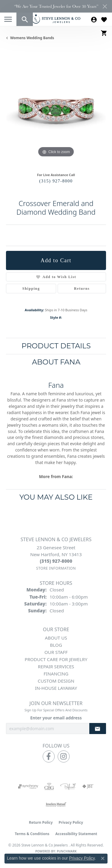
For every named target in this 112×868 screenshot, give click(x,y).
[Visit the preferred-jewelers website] (68, 786)
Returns (82, 289)
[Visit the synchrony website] (28, 786)
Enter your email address (56, 718)
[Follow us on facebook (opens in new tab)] (49, 756)
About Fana (56, 362)
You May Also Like (56, 497)
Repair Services (56, 666)
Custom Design (56, 681)
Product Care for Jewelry (56, 659)
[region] (56, 109)
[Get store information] (56, 568)
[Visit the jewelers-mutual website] (56, 804)
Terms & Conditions (32, 834)
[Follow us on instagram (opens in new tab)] (64, 756)
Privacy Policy (71, 822)
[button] (25, 19)
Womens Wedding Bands (32, 38)
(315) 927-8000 (56, 181)
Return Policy (41, 822)
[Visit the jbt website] (88, 786)
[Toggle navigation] (8, 19)
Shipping (31, 289)
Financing (56, 674)
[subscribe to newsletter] (98, 729)
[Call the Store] (56, 561)
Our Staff (56, 652)
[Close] (105, 6)
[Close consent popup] (103, 858)
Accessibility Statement (76, 834)
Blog (56, 645)
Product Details (56, 346)
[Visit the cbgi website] (49, 786)
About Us (56, 638)
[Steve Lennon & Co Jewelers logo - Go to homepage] (56, 19)
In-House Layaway (56, 688)
